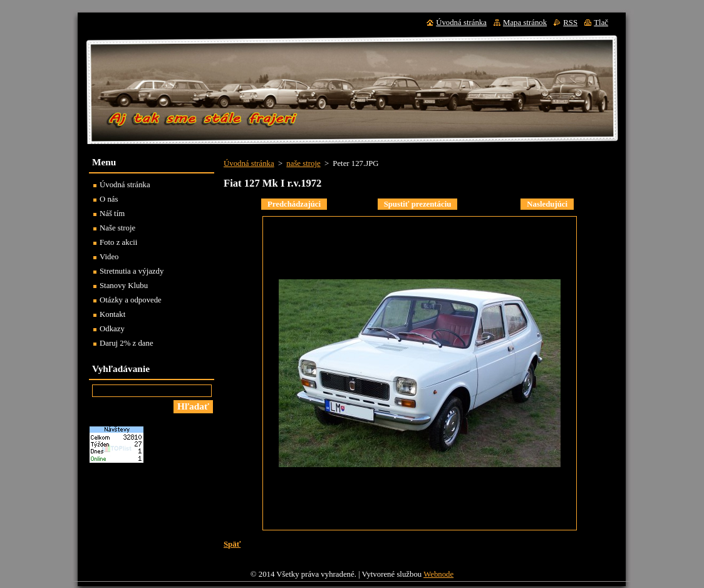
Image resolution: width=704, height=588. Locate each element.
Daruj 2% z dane (127, 343)
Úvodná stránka (249, 163)
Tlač (601, 23)
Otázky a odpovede (131, 300)
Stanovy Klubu (124, 286)
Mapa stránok (525, 23)
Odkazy (112, 329)
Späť (232, 544)
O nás (109, 199)
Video (109, 257)
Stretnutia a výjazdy (132, 271)
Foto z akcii (118, 242)
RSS (570, 23)
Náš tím (112, 214)
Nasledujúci (547, 204)
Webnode (438, 574)
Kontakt (112, 314)
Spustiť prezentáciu (418, 204)
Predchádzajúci (294, 204)
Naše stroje (117, 228)
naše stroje (303, 163)
